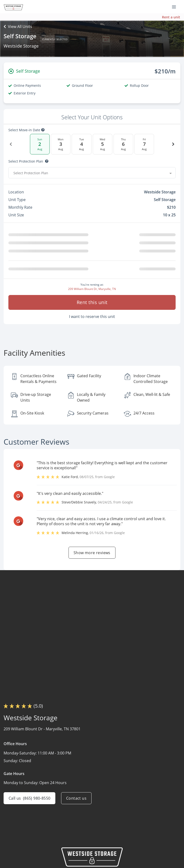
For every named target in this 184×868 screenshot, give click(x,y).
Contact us (76, 798)
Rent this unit (92, 302)
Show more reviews (92, 553)
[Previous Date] (11, 144)
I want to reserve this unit (92, 317)
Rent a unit (171, 17)
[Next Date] (173, 144)
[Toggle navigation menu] (176, 7)
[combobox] (92, 173)
